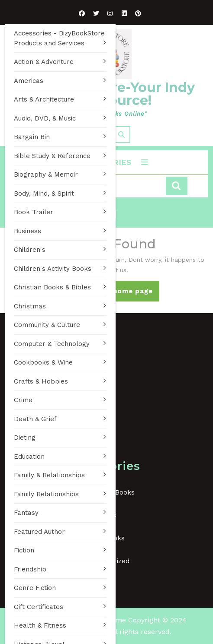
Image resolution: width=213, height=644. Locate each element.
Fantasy (26, 513)
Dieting (25, 438)
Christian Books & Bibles (52, 287)
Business (27, 231)
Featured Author (39, 532)
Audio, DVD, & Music (45, 118)
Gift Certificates (39, 607)
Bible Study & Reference (52, 156)
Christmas (30, 306)
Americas (29, 81)
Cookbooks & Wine (43, 362)
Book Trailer (34, 212)
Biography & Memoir (46, 174)
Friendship (30, 569)
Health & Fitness (40, 625)
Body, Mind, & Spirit (44, 194)
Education (29, 457)
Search (177, 186)
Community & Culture (47, 325)
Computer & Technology (52, 344)
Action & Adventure (44, 62)
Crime (23, 400)
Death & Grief (35, 419)
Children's (30, 250)
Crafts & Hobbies (41, 381)
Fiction (24, 550)
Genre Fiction (35, 588)
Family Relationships (46, 494)
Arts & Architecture (44, 99)
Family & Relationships (49, 475)
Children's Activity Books (53, 269)
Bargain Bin (32, 137)
